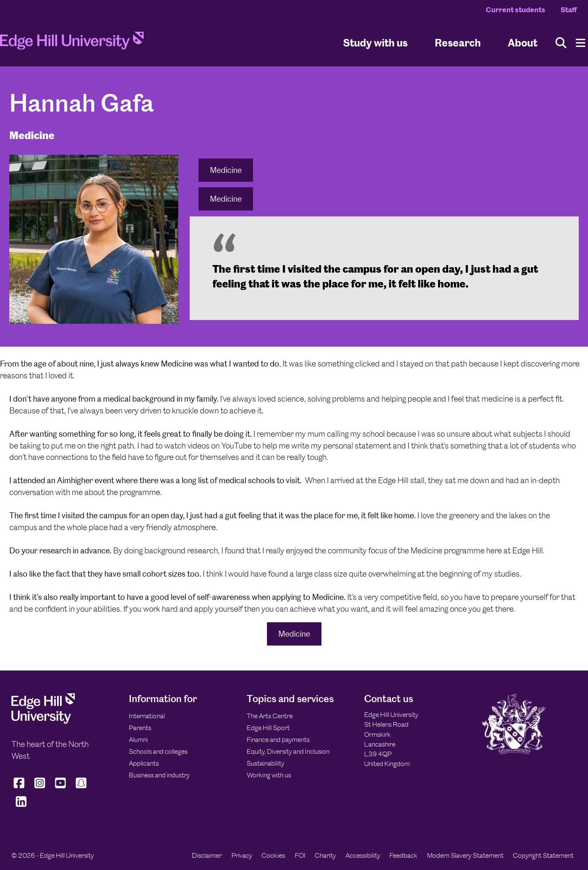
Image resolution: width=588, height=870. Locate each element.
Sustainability (265, 763)
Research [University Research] (458, 42)
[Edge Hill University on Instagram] (40, 788)
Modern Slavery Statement (465, 855)
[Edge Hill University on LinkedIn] (21, 807)
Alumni (138, 740)
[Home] (72, 43)
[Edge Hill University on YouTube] (61, 788)
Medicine (226, 170)
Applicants (144, 763)
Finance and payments (278, 740)
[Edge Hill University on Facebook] (20, 788)
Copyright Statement (543, 855)
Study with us (375, 42)
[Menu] (581, 43)
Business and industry (159, 775)
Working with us (269, 775)
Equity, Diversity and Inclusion (288, 751)
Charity (325, 855)
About (523, 42)
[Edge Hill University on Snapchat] (81, 788)
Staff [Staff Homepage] (569, 10)
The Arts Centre (270, 716)
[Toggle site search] (561, 43)
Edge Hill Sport (268, 728)
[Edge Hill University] (43, 721)
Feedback (403, 855)
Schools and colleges (158, 751)
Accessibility (363, 855)
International (147, 716)
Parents (140, 728)
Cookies (273, 855)
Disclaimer (207, 855)
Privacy (242, 855)
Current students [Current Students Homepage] (516, 10)
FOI (300, 855)
